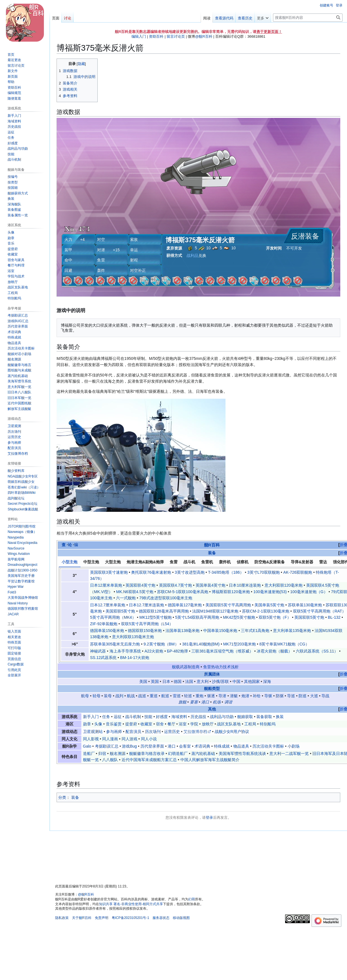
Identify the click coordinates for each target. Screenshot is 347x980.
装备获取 (264, 717)
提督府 (131, 724)
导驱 (268, 696)
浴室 (183, 724)
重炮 (200, 696)
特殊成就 (222, 746)
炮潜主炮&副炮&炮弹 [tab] (145, 562)
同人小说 (149, 739)
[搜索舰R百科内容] (308, 18)
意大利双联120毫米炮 (284, 585)
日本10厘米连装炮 (245, 585)
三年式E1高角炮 (255, 631)
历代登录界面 (152, 746)
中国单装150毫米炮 (220, 631)
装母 (108, 696)
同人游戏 (129, 739)
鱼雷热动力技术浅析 (221, 667)
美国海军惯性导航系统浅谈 (242, 753)
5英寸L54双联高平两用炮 (197, 617)
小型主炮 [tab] (70, 562)
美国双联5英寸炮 (120, 611)
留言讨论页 (176, 36)
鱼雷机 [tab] (207, 562)
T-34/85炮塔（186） (226, 572)
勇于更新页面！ (269, 32)
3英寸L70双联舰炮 (264, 572)
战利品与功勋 (222, 717)
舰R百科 (212, 545)
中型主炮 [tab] (91, 562)
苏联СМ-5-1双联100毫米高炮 (183, 592)
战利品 (192, 255)
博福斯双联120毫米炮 (231, 592)
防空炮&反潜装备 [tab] (270, 562)
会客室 (185, 746)
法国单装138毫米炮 (183, 631)
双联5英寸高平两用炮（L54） (147, 624)
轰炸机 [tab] (225, 562)
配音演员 (133, 732)
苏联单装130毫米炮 (305, 605)
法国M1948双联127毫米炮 (215, 611)
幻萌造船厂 (178, 753)
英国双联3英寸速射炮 (109, 572)
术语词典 (202, 746)
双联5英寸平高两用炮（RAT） (320, 611)
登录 (209, 818)
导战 (325, 696)
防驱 (280, 696)
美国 (143, 681)
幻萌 (192, 899)
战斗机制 (133, 717)
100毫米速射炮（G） (309, 592)
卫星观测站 (93, 732)
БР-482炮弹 (177, 651)
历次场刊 (153, 732)
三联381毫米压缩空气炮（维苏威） (222, 651)
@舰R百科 (204, 36)
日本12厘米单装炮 (106, 585)
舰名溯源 (118, 753)
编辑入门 (139, 36)
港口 (205, 702)
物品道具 (241, 746)
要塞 (194, 702)
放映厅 (208, 724)
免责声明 (102, 918)
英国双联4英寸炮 (140, 585)
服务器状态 (161, 918)
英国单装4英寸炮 (211, 585)
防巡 (303, 696)
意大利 (203, 681)
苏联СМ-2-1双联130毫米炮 (266, 611)
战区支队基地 (229, 724)
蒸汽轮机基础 (203, 753)
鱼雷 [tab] (174, 562)
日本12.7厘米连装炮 (146, 605)
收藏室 (146, 724)
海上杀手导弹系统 (125, 651)
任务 (106, 717)
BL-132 (334, 617)
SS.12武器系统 (103, 658)
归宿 (102, 753)
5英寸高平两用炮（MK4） (113, 617)
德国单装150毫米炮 (107, 631)
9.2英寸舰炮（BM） (161, 644)
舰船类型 (212, 689)
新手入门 (91, 717)
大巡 (314, 696)
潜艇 (234, 696)
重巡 (154, 696)
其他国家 (252, 681)
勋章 (87, 724)
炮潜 (245, 696)
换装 (280, 717)
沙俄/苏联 (220, 681)
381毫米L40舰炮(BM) (201, 644)
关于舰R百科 (82, 918)
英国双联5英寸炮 (309, 617)
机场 (217, 702)
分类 (62, 797)
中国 (236, 681)
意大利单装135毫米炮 (292, 631)
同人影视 (91, 739)
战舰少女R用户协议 (232, 732)
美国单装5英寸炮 (269, 605)
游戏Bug (129, 746)
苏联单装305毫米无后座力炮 (115, 644)
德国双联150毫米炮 (145, 631)
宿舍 (160, 724)
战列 (119, 696)
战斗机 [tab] (189, 562)
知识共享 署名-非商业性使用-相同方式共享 (131, 904)
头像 (98, 724)
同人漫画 (110, 739)
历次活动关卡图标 (268, 746)
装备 (212, 553)
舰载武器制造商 (186, 667)
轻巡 (188, 696)
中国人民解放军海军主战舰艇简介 (210, 760)
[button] (14, 675)
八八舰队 (110, 760)
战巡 (142, 696)
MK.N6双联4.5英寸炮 (135, 592)
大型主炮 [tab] (113, 562)
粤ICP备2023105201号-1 (130, 918)
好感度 (162, 717)
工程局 (250, 724)
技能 (148, 717)
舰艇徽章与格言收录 (147, 753)
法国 (189, 681)
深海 (267, 681)
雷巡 (177, 696)
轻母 (97, 696)
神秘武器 (98, 651)
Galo (87, 746)
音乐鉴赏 (114, 724)
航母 (85, 696)
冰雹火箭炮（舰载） (274, 651)
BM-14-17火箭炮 (135, 658)
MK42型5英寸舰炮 (239, 617)
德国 (178, 681)
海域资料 (179, 717)
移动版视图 (181, 918)
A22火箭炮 (154, 651)
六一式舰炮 (126, 598)
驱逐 (211, 696)
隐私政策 (62, 918)
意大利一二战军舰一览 (289, 753)
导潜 (222, 696)
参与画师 (114, 732)
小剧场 (294, 746)
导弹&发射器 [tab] (302, 562)
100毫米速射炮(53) (270, 592)
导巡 (291, 696)
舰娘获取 (245, 717)
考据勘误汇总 (107, 746)
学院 (194, 724)
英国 (155, 681)
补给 (257, 696)
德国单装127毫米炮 (185, 605)
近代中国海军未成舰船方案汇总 (149, 760)
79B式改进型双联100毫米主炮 (166, 598)
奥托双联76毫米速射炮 (151, 572)
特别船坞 (268, 724)
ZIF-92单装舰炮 (104, 624)
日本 (166, 681)
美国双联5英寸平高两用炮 (228, 605)
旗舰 (182, 702)
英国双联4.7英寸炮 (175, 585)
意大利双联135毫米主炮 (133, 637)
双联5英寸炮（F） (275, 617)
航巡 (165, 696)
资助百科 (156, 36)
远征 (118, 717)
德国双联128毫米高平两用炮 (164, 611)
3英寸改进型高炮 (190, 572)
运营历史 (172, 732)
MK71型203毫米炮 (239, 644)
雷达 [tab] (323, 562)
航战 (131, 696)
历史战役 (198, 717)
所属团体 (212, 674)
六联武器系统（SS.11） (317, 651)
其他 (212, 709)
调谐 (228, 702)
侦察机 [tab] (243, 562)
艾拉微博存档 (195, 732)
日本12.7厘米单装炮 (108, 605)
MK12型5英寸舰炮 (155, 617)
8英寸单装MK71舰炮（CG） (284, 644)
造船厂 (89, 753)
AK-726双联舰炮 (298, 572)
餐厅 (171, 724)
